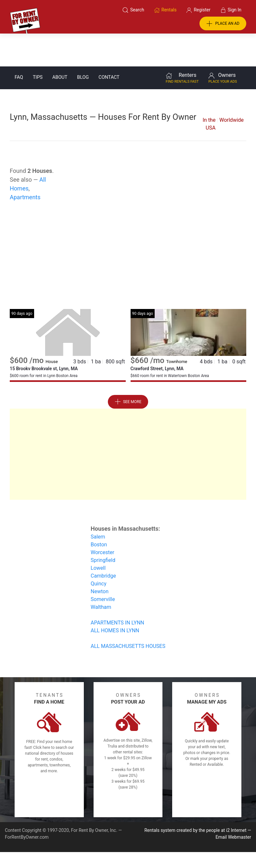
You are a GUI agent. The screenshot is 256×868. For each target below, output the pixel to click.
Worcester (102, 519)
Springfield (103, 527)
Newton (100, 559)
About (60, 44)
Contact (109, 44)
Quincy (99, 551)
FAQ (19, 44)
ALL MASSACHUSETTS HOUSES (128, 613)
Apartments (25, 164)
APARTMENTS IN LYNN (117, 590)
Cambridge (103, 543)
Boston (99, 512)
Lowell (98, 535)
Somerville (103, 566)
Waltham (101, 574)
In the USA (209, 91)
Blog (83, 44)
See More (128, 369)
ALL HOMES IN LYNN (115, 598)
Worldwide (231, 87)
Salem (98, 504)
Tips (38, 44)
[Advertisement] (128, 224)
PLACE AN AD (223, 24)
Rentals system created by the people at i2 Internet (195, 797)
